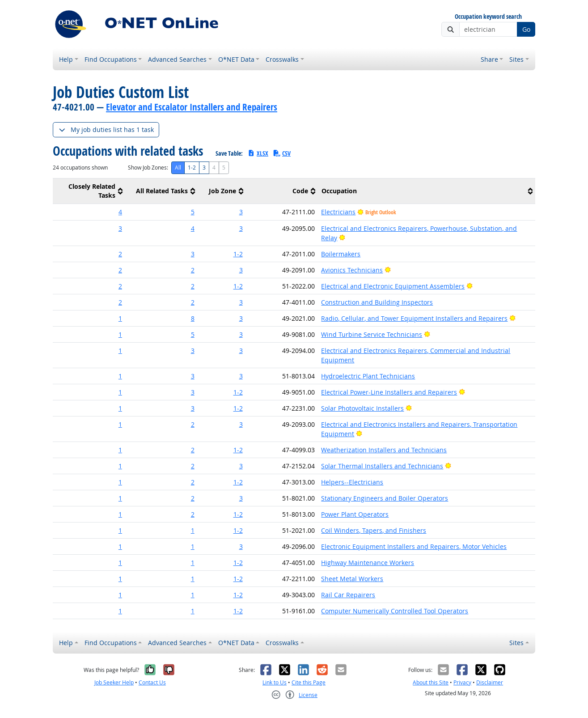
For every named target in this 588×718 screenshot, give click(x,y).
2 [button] (120, 254)
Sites (516, 59)
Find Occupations (111, 59)
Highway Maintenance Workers (368, 563)
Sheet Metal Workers (352, 579)
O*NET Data (236, 59)
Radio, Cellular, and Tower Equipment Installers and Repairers (414, 318)
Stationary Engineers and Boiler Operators (385, 498)
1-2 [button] (238, 254)
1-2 (192, 168)
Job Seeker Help (114, 682)
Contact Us (152, 682)
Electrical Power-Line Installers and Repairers (389, 392)
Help (66, 59)
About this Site (431, 682)
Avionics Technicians (352, 270)
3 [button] (241, 212)
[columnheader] (89, 191)
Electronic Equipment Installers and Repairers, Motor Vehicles (414, 546)
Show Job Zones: (148, 168)
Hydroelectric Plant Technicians (368, 376)
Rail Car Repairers (348, 595)
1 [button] (120, 318)
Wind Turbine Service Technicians (372, 334)
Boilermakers (341, 254)
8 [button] (193, 318)
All (178, 168)
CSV (282, 153)
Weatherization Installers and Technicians (384, 450)
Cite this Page (309, 682)
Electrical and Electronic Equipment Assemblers (393, 286)
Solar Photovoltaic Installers (362, 408)
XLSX (258, 153)
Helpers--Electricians (352, 482)
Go (526, 29)
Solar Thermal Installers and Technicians (382, 466)
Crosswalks (282, 59)
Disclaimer (490, 682)
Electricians (338, 212)
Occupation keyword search (488, 17)
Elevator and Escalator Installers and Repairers (192, 107)
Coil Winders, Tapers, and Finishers (374, 530)
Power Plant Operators (355, 514)
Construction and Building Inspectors (377, 302)
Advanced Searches (177, 59)
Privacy (462, 682)
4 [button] (120, 212)
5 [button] (193, 212)
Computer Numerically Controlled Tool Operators (395, 611)
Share (489, 59)
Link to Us (275, 682)
